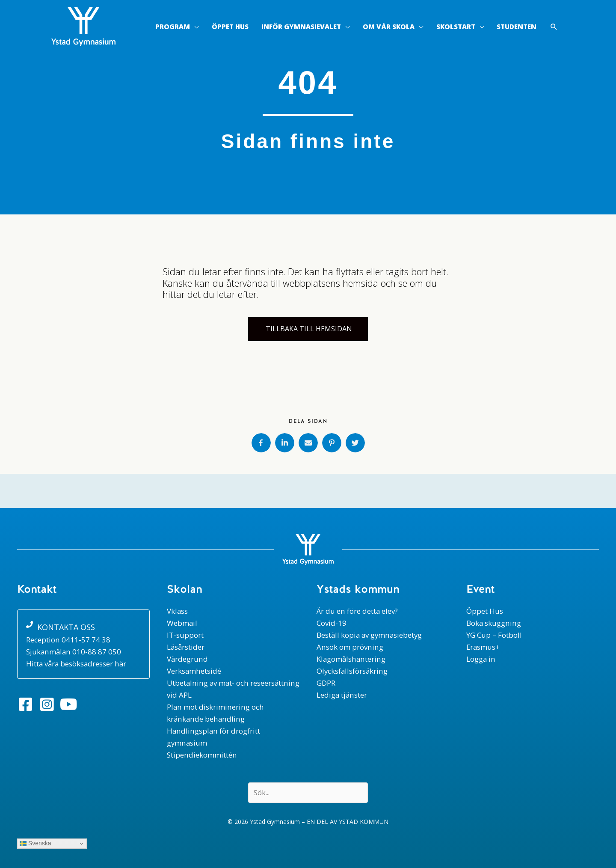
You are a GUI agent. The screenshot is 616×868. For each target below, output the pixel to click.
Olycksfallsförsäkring (352, 671)
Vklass (178, 611)
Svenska (36, 843)
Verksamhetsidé (194, 671)
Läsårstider (186, 647)
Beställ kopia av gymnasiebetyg (370, 635)
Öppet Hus (485, 611)
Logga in (481, 659)
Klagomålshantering (351, 659)
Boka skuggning (493, 623)
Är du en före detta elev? (357, 611)
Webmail (182, 623)
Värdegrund (187, 659)
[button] (554, 27)
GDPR (326, 683)
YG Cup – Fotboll (494, 635)
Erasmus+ (483, 647)
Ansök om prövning (349, 647)
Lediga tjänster (342, 695)
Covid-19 (332, 623)
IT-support (185, 635)
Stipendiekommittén (201, 755)
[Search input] (308, 793)
